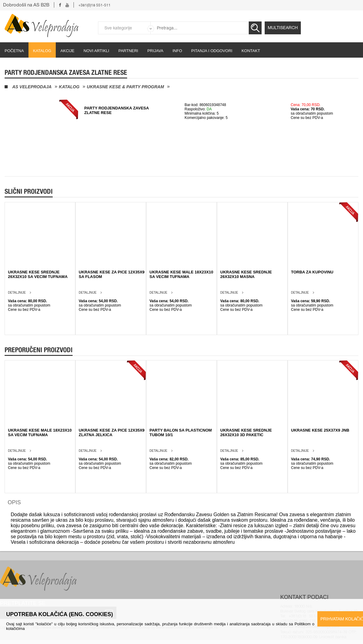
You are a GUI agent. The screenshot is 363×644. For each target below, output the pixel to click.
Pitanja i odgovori (212, 51)
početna (14, 51)
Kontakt (251, 51)
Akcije (67, 51)
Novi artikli (96, 51)
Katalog (42, 51)
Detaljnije (17, 293)
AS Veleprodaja (32, 87)
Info (177, 51)
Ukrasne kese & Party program (125, 87)
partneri (128, 51)
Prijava (155, 51)
